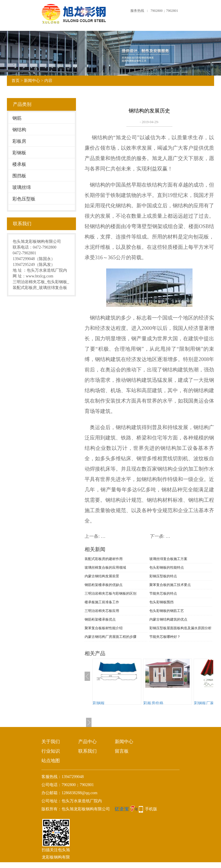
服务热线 (137, 11)
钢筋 (17, 118)
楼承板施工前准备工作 (102, 602)
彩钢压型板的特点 (163, 576)
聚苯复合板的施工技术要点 (170, 585)
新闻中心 (32, 81)
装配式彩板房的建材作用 (104, 559)
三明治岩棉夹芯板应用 (102, 611)
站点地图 (51, 761)
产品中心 (87, 742)
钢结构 (19, 130)
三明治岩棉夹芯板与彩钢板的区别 (110, 593)
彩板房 (19, 141)
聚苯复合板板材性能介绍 (104, 628)
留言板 (122, 751)
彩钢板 (19, 153)
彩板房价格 (153, 703)
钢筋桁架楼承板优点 (100, 619)
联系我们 (87, 751)
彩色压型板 (24, 199)
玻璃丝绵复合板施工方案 (168, 559)
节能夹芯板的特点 (163, 593)
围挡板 (19, 176)
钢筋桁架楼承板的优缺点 (104, 585)
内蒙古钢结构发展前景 (102, 576)
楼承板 (19, 164)
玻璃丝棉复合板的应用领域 (105, 568)
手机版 (151, 809)
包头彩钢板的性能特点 (167, 568)
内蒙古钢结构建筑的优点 (168, 619)
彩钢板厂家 (204, 703)
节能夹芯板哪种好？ (165, 637)
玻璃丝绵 (22, 187)
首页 (16, 81)
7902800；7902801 (164, 11)
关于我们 (51, 742)
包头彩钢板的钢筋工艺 (167, 611)
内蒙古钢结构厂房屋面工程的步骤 (110, 637)
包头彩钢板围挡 (161, 602)
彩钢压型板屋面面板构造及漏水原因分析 (180, 628)
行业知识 (51, 751)
